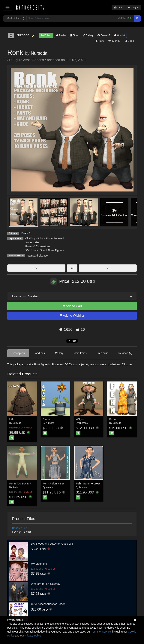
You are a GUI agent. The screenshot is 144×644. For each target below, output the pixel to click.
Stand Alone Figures (52, 250)
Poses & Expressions (38, 246)
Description (18, 353)
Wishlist (120, 35)
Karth (15, 487)
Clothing (30, 238)
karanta (50, 487)
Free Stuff (102, 353)
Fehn (112, 419)
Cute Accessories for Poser (48, 604)
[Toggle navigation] (7, 7)
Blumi (46, 419)
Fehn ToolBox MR (21, 483)
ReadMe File (20, 528)
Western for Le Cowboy (46, 584)
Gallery (88, 35)
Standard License (37, 256)
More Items (80, 353)
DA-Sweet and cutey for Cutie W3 (52, 544)
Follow (46, 35)
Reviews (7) (125, 353)
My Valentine (39, 564)
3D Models (32, 250)
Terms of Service (101, 632)
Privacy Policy (33, 636)
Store (74, 35)
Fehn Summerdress (88, 483)
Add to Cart (72, 306)
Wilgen (80, 419)
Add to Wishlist (72, 316)
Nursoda (39, 53)
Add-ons (40, 353)
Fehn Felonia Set (53, 483)
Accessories (32, 242)
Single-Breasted (55, 238)
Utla (12, 419)
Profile (61, 35)
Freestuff (104, 35)
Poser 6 (26, 233)
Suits (40, 238)
